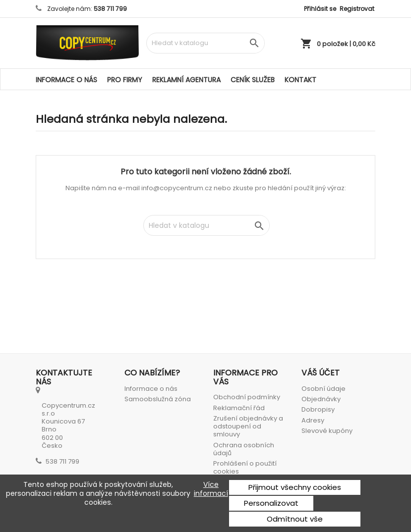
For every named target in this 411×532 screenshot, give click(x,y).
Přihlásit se (320, 9)
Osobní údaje (323, 389)
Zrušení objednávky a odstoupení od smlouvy (248, 426)
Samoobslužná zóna (158, 399)
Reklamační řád (239, 408)
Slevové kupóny (327, 431)
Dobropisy (318, 409)
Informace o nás (66, 80)
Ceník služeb (253, 80)
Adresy (313, 420)
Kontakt (300, 80)
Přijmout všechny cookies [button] (295, 487)
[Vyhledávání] (205, 43)
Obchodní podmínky (247, 397)
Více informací (211, 489)
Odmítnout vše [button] (295, 519)
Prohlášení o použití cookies (245, 467)
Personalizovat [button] (271, 503)
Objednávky (321, 399)
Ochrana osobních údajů (244, 449)
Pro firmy (125, 80)
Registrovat (357, 9)
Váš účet (321, 373)
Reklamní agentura (186, 80)
